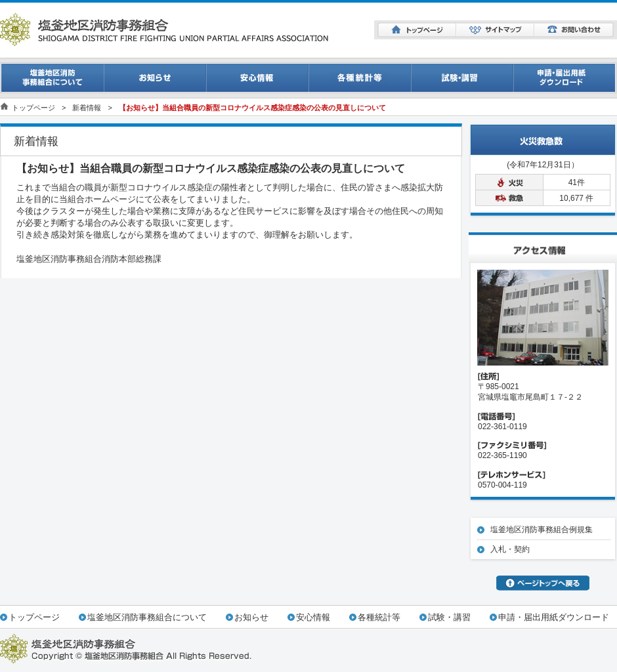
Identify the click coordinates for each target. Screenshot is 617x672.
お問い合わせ (574, 30)
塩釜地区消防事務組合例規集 (542, 530)
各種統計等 (379, 617)
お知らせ (155, 78)
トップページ (417, 30)
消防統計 (360, 78)
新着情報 (87, 108)
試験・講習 (462, 78)
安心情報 (257, 78)
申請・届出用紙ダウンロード (565, 78)
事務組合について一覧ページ (52, 78)
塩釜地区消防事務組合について (147, 617)
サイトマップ (495, 30)
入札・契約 (510, 549)
